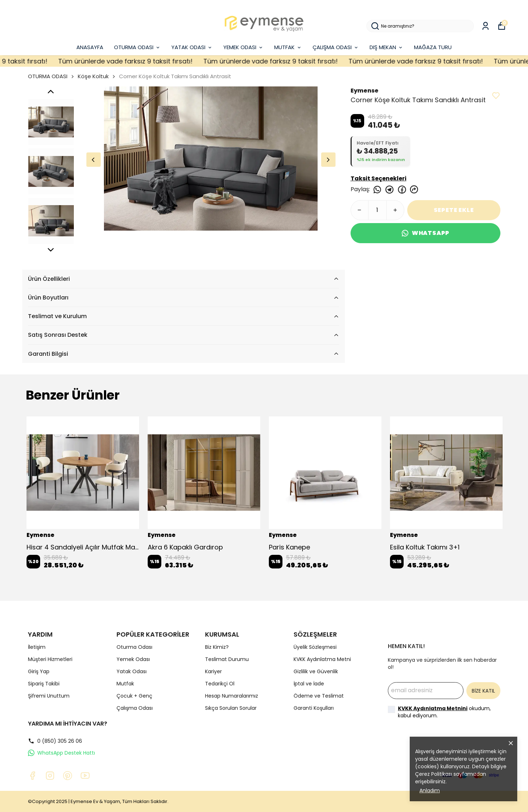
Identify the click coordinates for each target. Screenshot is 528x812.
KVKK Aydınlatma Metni (322, 659)
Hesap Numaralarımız (232, 696)
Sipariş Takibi (44, 684)
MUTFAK (288, 47)
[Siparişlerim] (486, 26)
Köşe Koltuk (93, 76)
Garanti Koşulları (314, 708)
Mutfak (125, 684)
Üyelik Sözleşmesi (315, 647)
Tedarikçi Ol (220, 684)
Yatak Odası (132, 671)
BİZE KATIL (483, 691)
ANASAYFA (90, 47)
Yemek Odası (133, 659)
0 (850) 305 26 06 (55, 741)
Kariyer (213, 671)
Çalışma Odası (135, 708)
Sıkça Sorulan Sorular (231, 708)
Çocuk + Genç (134, 696)
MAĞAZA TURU (433, 47)
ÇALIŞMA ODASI (336, 47)
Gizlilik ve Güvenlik (316, 671)
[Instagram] (50, 776)
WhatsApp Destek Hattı (61, 753)
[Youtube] (85, 776)
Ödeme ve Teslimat (319, 696)
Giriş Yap (39, 671)
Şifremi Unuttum (49, 696)
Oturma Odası (134, 647)
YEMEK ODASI (243, 47)
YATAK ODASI (192, 47)
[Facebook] (32, 776)
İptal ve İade (309, 684)
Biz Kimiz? (217, 647)
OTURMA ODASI (137, 47)
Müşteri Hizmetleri (50, 659)
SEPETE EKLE (454, 210)
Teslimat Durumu (227, 659)
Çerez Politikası (434, 774)
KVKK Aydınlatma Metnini (433, 708)
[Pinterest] (68, 776)
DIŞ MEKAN (386, 47)
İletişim (37, 647)
